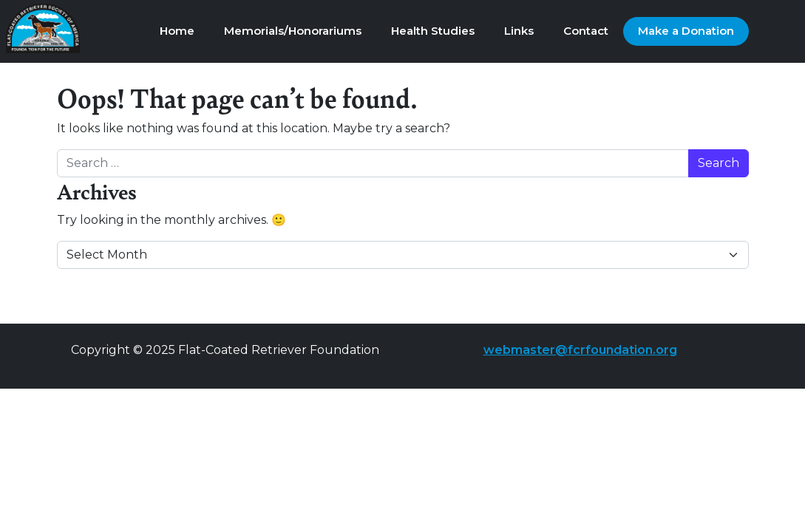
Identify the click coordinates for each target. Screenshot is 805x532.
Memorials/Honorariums (293, 31)
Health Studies (433, 31)
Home (177, 31)
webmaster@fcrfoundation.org (580, 350)
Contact (586, 31)
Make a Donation (686, 31)
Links (519, 31)
